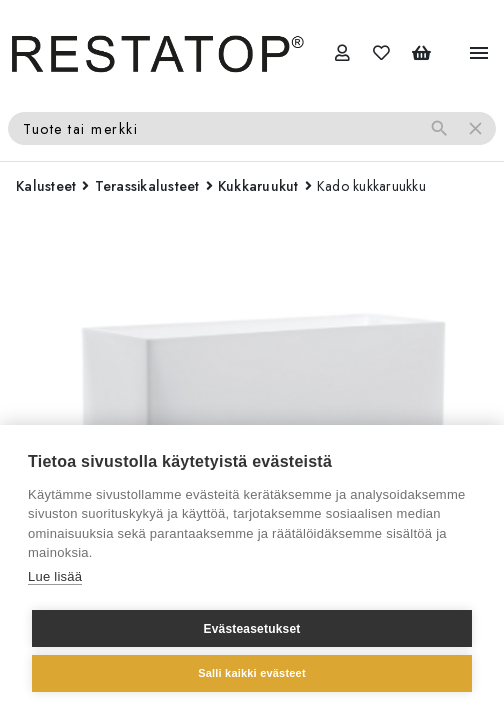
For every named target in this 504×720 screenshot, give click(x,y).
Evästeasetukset (251, 629)
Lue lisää (55, 576)
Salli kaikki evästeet (252, 673)
